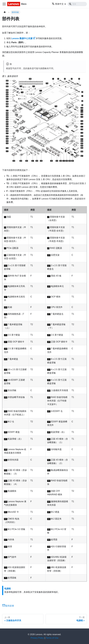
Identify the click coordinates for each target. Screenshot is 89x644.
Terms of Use (52, 638)
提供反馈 (8, 606)
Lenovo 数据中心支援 (23, 38)
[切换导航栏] (4, 4)
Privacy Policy (37, 638)
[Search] (77, 4)
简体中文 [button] (58, 4)
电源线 (8, 589)
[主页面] (5, 12)
